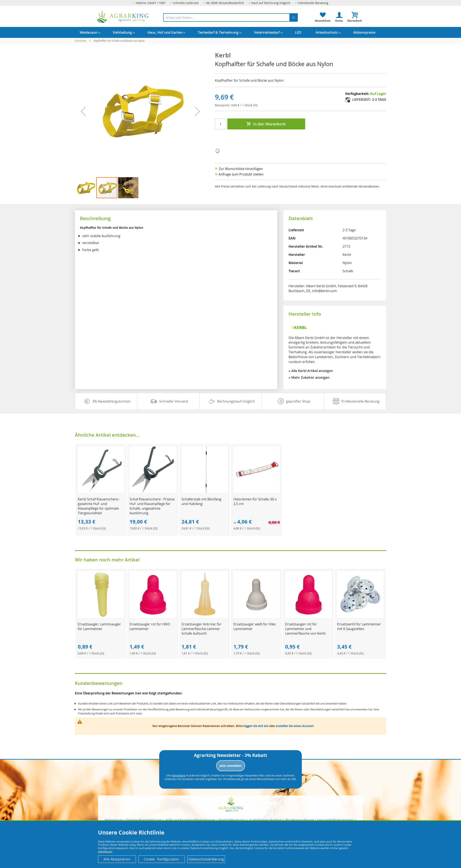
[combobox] (231, 17)
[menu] (231, 32)
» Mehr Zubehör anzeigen (309, 378)
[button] (86, 188)
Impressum (105, 851)
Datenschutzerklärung (206, 859)
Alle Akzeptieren (117, 859)
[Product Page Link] (101, 492)
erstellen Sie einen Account (295, 726)
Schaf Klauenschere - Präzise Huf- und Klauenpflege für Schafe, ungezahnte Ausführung (152, 506)
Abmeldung (179, 775)
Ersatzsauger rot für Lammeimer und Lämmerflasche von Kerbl (305, 629)
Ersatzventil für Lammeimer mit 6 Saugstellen (359, 626)
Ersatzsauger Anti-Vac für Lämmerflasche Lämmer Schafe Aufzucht (201, 629)
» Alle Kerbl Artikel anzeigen (311, 371)
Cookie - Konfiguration (162, 859)
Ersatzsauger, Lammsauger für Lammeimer (99, 626)
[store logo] (123, 17)
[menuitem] (89, 32)
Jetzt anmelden (231, 766)
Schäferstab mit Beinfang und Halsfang (201, 501)
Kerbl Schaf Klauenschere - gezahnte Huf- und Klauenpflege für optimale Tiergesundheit (99, 506)
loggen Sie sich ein (256, 726)
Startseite (81, 41)
